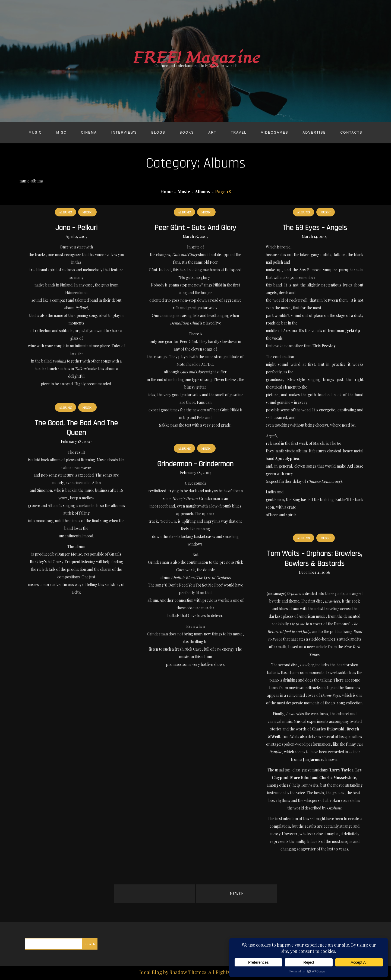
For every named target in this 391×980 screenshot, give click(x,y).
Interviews (124, 133)
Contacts (351, 133)
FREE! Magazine (195, 58)
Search (90, 944)
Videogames (275, 133)
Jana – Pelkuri (76, 228)
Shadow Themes (188, 972)
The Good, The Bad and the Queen (76, 428)
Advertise (314, 133)
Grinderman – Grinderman (195, 464)
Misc (61, 133)
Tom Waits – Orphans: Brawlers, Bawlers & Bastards (315, 559)
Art (212, 133)
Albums (65, 212)
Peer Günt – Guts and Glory (195, 228)
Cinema (89, 133)
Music (35, 133)
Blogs (158, 133)
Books (187, 133)
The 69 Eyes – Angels (315, 228)
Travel (239, 133)
